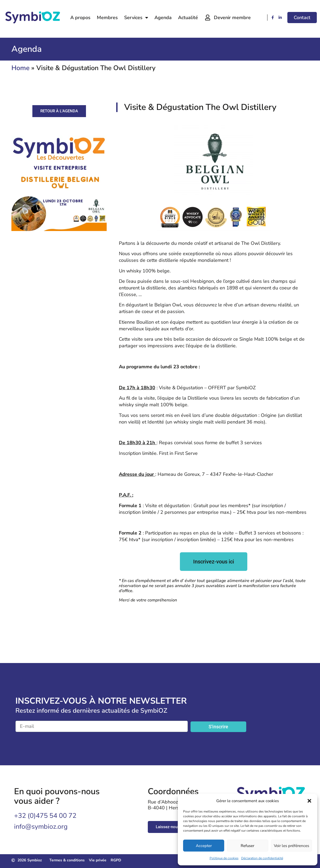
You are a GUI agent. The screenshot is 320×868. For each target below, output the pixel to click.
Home (20, 68)
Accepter (204, 846)
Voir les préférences (291, 846)
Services (136, 18)
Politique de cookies (224, 858)
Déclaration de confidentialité (262, 858)
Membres (107, 18)
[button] (309, 801)
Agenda (163, 18)
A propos (80, 18)
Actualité (188, 18)
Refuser (247, 846)
